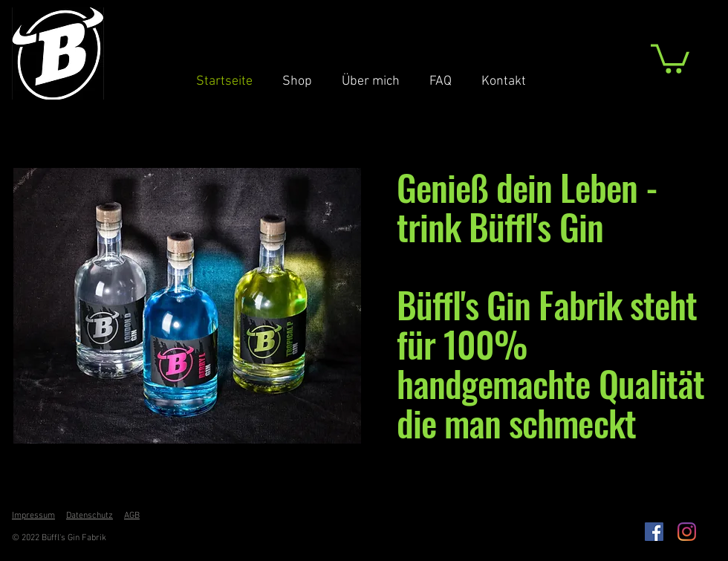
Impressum (33, 516)
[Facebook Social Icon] (654, 532)
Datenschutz (90, 516)
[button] (670, 57)
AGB (132, 516)
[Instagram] (687, 532)
